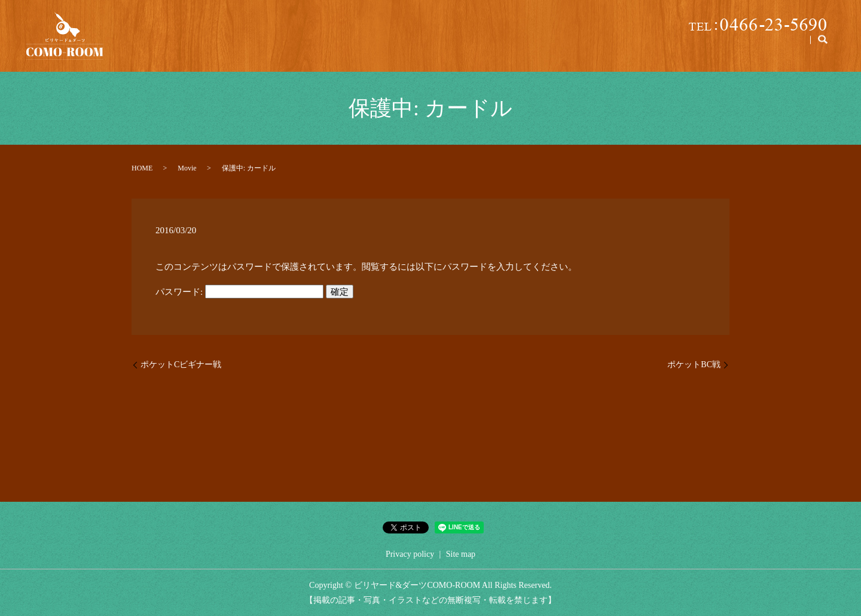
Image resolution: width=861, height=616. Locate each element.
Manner (738, 48)
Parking (577, 48)
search (823, 48)
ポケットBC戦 (694, 365)
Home (432, 48)
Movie (187, 168)
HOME (142, 168)
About (482, 48)
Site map (461, 554)
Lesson (627, 48)
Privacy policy (410, 554)
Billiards (682, 48)
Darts (787, 48)
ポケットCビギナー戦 (181, 365)
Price (530, 48)
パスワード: (239, 292)
